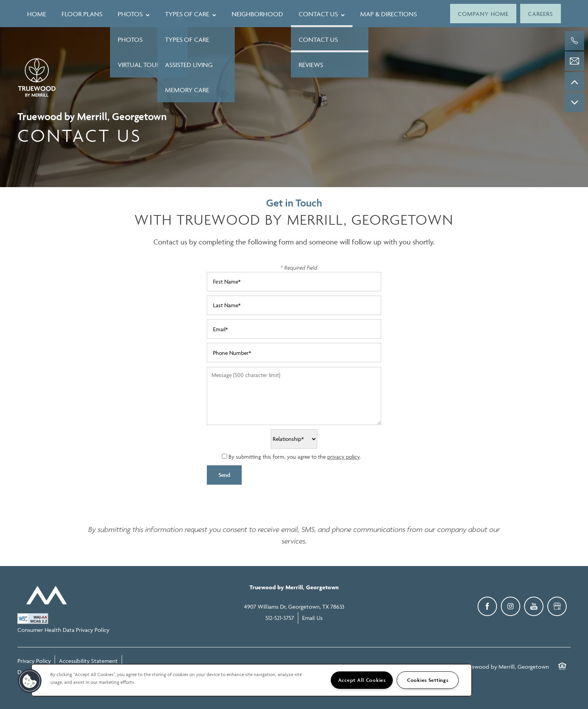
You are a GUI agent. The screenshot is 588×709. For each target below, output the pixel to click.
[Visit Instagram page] (511, 606)
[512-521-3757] (574, 41)
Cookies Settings (428, 680)
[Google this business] (557, 606)
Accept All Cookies (362, 680)
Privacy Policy (34, 661)
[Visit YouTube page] (534, 606)
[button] (483, 14)
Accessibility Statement (88, 661)
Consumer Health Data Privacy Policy (63, 630)
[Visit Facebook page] (487, 606)
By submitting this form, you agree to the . (295, 457)
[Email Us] (574, 61)
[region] (252, 680)
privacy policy (343, 457)
